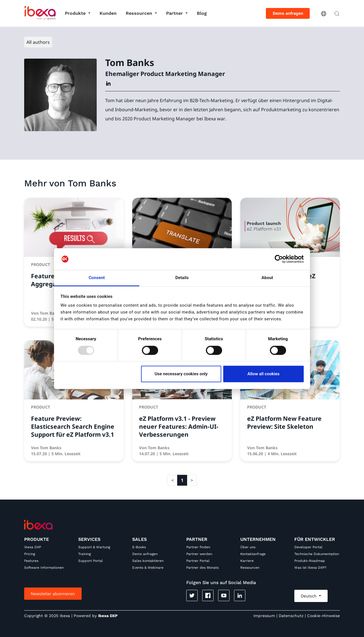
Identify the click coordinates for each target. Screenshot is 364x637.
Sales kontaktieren (148, 561)
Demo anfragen (288, 13)
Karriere (247, 561)
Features (31, 561)
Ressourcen (140, 13)
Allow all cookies (263, 374)
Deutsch (309, 596)
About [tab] (267, 278)
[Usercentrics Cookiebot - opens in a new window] (279, 259)
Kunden (108, 13)
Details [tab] (182, 278)
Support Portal (91, 561)
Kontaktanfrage (253, 554)
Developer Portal (308, 547)
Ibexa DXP (33, 547)
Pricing (30, 554)
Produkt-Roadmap (310, 561)
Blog (202, 13)
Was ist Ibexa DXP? (310, 568)
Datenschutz (291, 616)
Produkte (76, 13)
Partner (175, 13)
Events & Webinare (148, 568)
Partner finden (198, 547)
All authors (38, 42)
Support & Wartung (94, 547)
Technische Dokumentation (317, 554)
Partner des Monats (202, 568)
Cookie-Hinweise (323, 616)
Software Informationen (44, 568)
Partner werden (199, 554)
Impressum (264, 616)
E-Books (139, 547)
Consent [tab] (97, 278)
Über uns (248, 547)
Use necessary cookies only (181, 374)
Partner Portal (198, 561)
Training (84, 554)
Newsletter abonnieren (53, 594)
